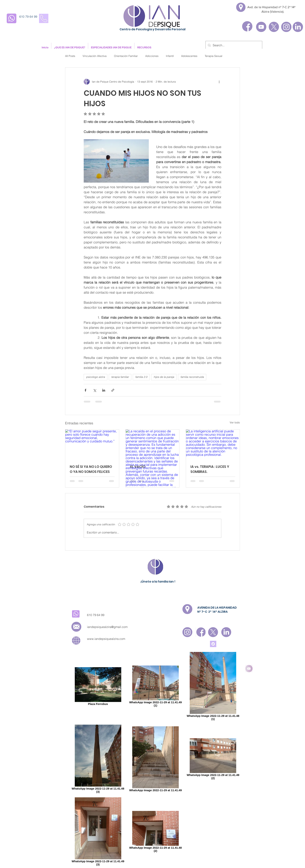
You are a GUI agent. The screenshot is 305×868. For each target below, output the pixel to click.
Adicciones (152, 56)
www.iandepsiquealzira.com (106, 639)
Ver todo (235, 422)
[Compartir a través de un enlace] (113, 390)
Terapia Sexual (213, 56)
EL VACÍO (138, 467)
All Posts (70, 56)
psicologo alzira (95, 377)
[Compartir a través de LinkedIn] (104, 390)
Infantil (170, 56)
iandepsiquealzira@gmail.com (107, 627)
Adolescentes (189, 56)
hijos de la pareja (164, 377)
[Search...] (233, 45)
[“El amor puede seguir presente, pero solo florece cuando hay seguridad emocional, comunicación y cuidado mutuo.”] (92, 445)
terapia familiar (120, 377)
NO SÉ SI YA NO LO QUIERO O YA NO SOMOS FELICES (91, 469)
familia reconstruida (192, 377)
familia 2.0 (141, 377)
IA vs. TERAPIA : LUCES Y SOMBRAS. (210, 469)
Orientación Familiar (126, 56)
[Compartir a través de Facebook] (85, 390)
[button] (70, 47)
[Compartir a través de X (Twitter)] (95, 390)
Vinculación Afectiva (95, 56)
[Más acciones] (219, 82)
